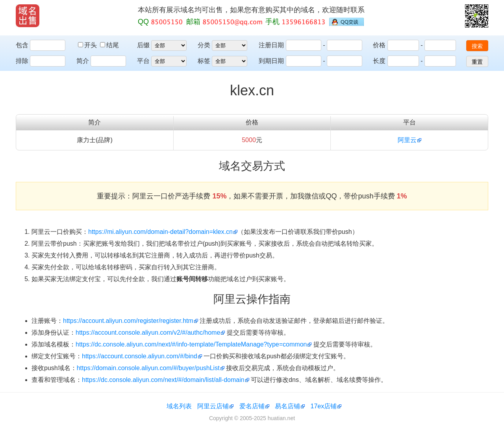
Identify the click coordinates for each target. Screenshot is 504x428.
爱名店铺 (252, 406)
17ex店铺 (324, 406)
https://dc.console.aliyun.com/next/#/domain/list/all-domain (163, 380)
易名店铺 (287, 406)
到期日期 (271, 61)
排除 (22, 61)
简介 (83, 61)
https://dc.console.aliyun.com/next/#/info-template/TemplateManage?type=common (191, 344)
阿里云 (407, 140)
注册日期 (271, 45)
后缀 (143, 45)
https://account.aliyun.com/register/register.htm (128, 321)
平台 (143, 61)
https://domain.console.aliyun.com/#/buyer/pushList (148, 368)
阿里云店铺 (213, 406)
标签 (204, 61)
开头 (88, 45)
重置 (477, 62)
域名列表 (179, 406)
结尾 (109, 45)
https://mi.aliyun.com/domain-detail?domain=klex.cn (160, 232)
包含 (22, 45)
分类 (204, 45)
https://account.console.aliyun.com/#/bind (140, 356)
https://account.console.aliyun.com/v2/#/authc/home (148, 333)
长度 (379, 61)
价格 (379, 45)
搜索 (477, 46)
